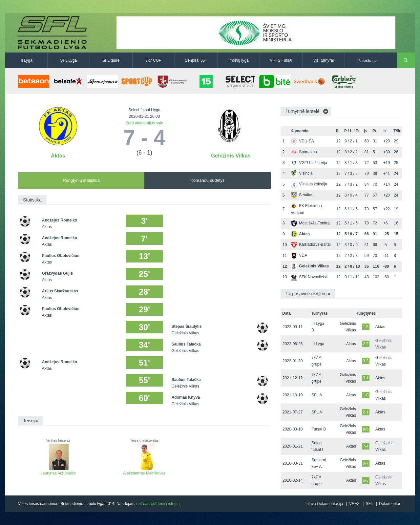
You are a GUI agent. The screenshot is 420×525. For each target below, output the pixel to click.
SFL (369, 504)
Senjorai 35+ (196, 60)
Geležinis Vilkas (231, 156)
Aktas (58, 156)
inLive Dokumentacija (324, 504)
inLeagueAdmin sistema (159, 504)
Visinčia (302, 173)
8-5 (366, 429)
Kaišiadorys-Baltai (311, 244)
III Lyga (26, 60)
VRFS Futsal (281, 60)
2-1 (366, 412)
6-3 (366, 480)
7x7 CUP (154, 60)
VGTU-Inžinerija (309, 163)
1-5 (366, 327)
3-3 (366, 361)
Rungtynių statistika (81, 180)
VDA (299, 255)
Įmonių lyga (238, 60)
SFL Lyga (69, 60)
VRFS (354, 504)
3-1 (366, 378)
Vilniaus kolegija (309, 184)
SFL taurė (111, 60)
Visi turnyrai (324, 60)
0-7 (366, 463)
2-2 (366, 344)
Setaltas (302, 195)
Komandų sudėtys (207, 180)
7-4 (366, 446)
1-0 (366, 395)
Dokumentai (389, 504)
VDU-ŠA (302, 141)
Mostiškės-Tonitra (310, 223)
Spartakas (304, 152)
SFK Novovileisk (309, 277)
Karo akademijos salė (145, 123)
